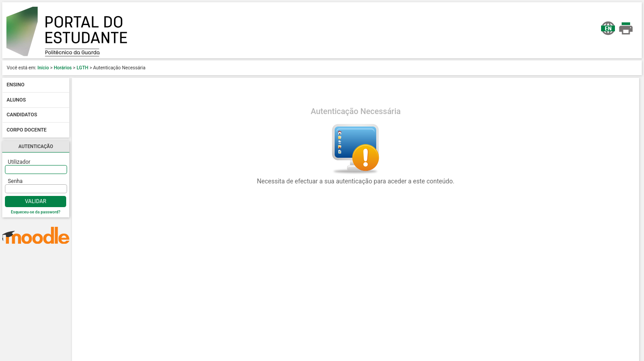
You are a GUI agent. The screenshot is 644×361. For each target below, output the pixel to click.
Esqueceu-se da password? (36, 212)
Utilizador (19, 162)
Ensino (16, 85)
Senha (15, 181)
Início (43, 68)
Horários (63, 68)
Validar (36, 201)
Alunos (16, 100)
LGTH (82, 68)
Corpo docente (27, 130)
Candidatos (22, 115)
